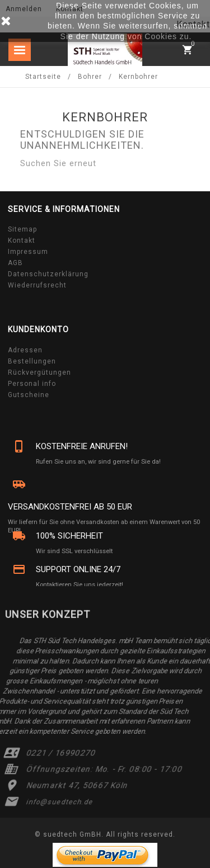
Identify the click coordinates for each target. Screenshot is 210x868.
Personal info (32, 384)
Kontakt (22, 240)
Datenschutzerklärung (48, 274)
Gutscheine (29, 395)
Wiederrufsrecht (37, 285)
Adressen (25, 350)
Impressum (28, 252)
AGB (15, 263)
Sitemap (22, 229)
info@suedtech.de (60, 802)
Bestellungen (32, 361)
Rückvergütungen (39, 372)
